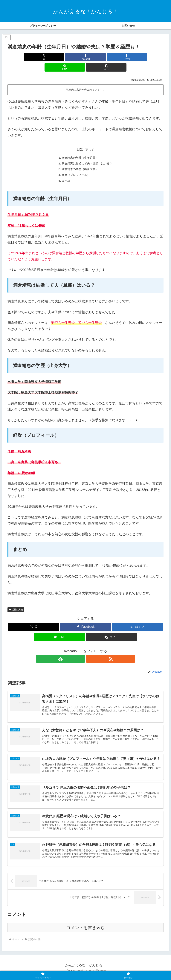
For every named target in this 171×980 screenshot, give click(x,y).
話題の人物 (16, 601)
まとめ (65, 172)
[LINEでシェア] (112, 57)
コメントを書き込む (86, 925)
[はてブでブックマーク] (85, 57)
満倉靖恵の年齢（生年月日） (80, 148)
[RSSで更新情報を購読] (90, 650)
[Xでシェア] (33, 57)
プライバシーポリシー (77, 968)
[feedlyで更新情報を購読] (81, 650)
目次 (80, 139)
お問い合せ (101, 968)
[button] (138, 57)
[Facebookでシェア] (59, 57)
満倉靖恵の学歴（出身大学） (80, 160)
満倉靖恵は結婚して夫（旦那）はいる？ (87, 154)
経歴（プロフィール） (75, 166)
